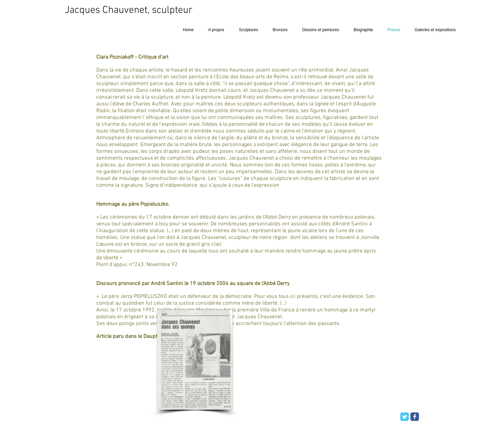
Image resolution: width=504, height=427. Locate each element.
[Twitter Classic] (405, 417)
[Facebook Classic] (415, 417)
